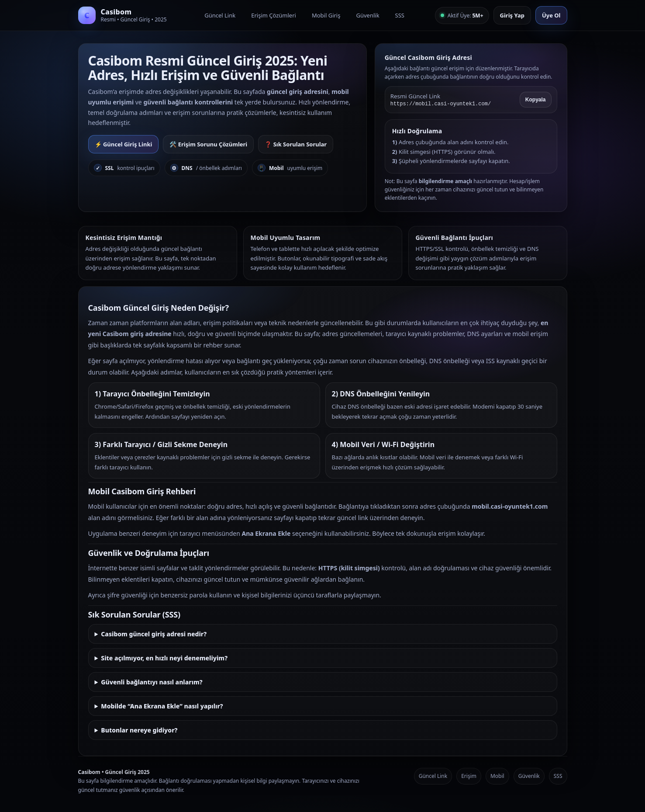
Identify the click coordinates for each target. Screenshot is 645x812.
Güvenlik (367, 15)
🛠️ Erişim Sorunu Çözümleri (208, 144)
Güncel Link (220, 15)
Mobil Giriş (326, 15)
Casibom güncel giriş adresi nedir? (154, 634)
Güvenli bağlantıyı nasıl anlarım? (152, 682)
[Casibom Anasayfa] (126, 15)
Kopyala (536, 100)
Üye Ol (551, 15)
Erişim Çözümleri (274, 15)
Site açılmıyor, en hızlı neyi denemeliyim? (164, 658)
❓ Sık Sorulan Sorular (296, 144)
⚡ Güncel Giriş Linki (124, 144)
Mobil (497, 776)
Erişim (469, 776)
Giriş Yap (512, 15)
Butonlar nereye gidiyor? (139, 730)
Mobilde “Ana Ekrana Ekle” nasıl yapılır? (162, 706)
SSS (400, 15)
